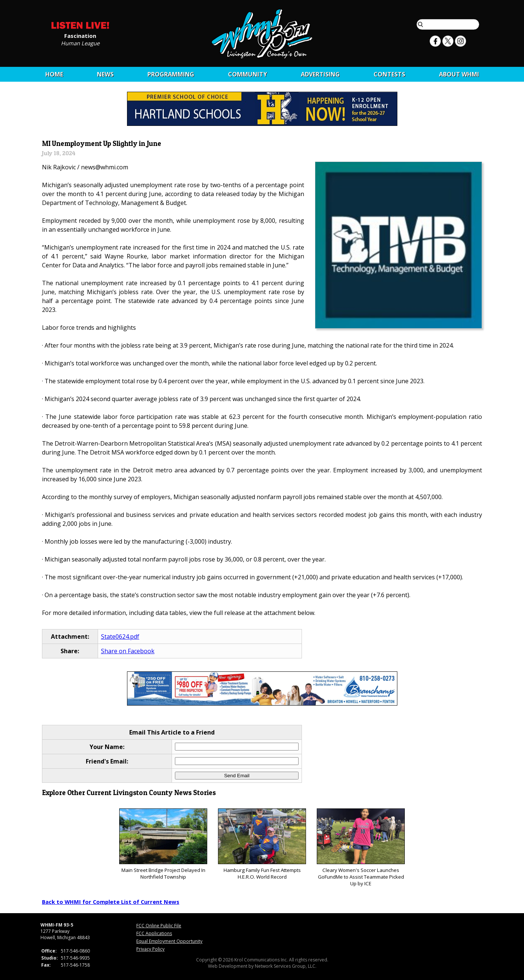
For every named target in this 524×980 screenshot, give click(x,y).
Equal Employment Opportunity (169, 941)
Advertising (320, 74)
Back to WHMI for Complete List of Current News (111, 902)
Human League (80, 43)
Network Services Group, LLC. (286, 966)
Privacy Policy (150, 949)
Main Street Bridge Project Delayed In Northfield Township (163, 844)
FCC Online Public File (159, 926)
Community (248, 74)
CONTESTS (389, 74)
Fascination (80, 35)
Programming (171, 74)
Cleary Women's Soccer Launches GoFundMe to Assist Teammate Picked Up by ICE (361, 848)
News (105, 74)
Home (54, 74)
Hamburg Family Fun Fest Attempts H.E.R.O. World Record (262, 844)
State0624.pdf (120, 636)
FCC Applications (154, 933)
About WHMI (459, 74)
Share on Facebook (128, 651)
